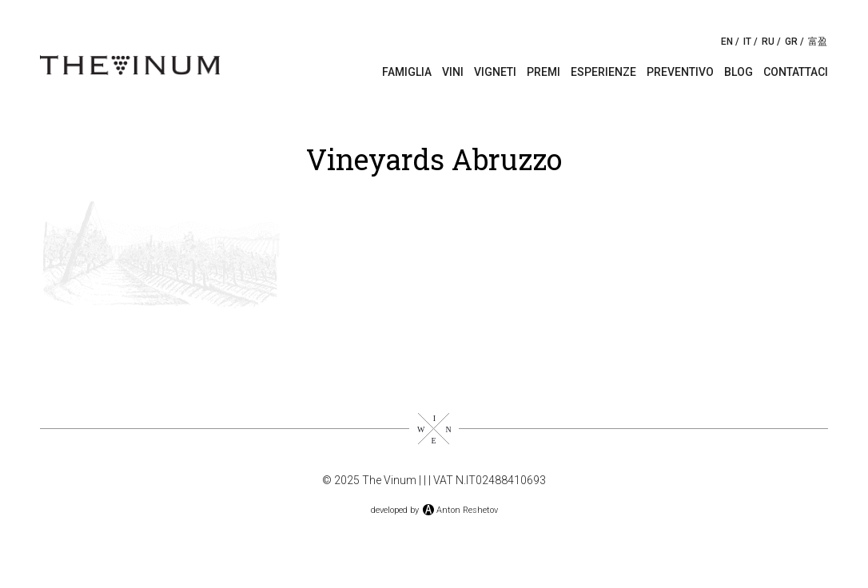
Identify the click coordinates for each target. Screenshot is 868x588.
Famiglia (407, 72)
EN (727, 42)
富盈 (818, 42)
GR (791, 42)
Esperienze (603, 72)
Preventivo (680, 72)
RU (768, 42)
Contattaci (796, 72)
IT (747, 42)
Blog (739, 72)
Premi (543, 72)
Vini (453, 72)
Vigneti (495, 72)
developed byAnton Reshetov (434, 510)
